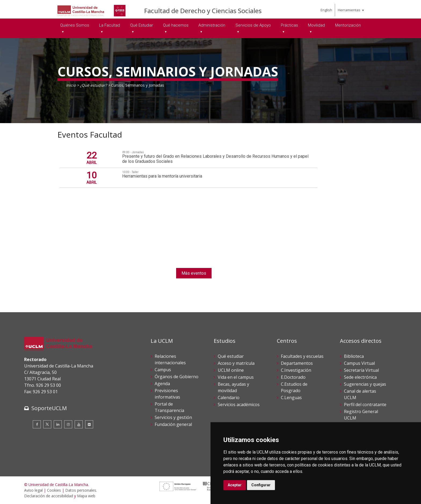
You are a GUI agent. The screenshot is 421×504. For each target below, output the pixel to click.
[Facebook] (37, 424)
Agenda (162, 384)
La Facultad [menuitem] (110, 25)
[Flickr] (89, 424)
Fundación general (173, 424)
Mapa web (86, 496)
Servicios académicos (239, 404)
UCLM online (231, 370)
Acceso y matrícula (236, 363)
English (326, 10)
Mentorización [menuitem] (348, 25)
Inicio (71, 85)
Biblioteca (354, 356)
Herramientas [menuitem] (349, 10)
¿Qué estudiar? (93, 85)
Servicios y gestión (173, 417)
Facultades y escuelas (302, 356)
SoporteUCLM (49, 408)
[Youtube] (79, 424)
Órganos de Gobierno (177, 377)
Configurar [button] (261, 485)
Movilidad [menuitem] (316, 25)
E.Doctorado (293, 377)
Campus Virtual (359, 363)
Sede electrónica (360, 377)
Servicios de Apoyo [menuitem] (253, 25)
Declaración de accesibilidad (49, 496)
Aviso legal (33, 490)
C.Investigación (296, 370)
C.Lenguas (291, 398)
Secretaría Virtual (361, 370)
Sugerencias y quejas (365, 384)
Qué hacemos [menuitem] (176, 25)
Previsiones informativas (167, 394)
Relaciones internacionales (170, 359)
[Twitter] (47, 424)
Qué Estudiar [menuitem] (142, 25)
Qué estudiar (231, 356)
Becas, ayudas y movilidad (233, 387)
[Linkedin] (58, 424)
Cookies (54, 490)
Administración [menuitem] (212, 25)
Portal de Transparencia (169, 407)
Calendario (229, 398)
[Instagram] (68, 424)
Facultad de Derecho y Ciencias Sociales (203, 11)
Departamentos (297, 363)
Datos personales (81, 490)
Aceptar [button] (235, 485)
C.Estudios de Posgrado (294, 387)
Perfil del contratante (365, 404)
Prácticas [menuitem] (289, 25)
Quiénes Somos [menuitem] (75, 25)
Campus (163, 370)
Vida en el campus (236, 377)
